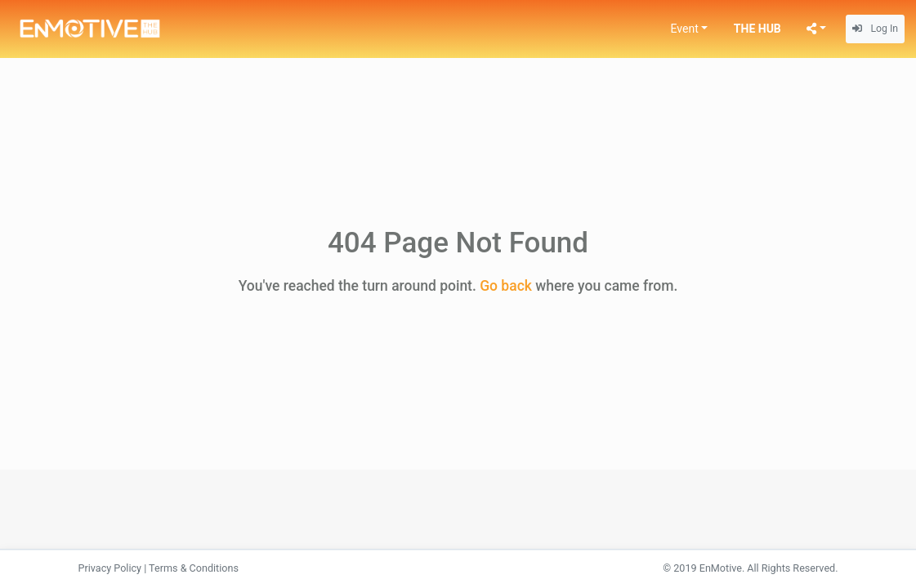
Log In (875, 29)
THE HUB (757, 29)
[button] (690, 29)
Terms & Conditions (194, 568)
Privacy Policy (110, 568)
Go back (506, 286)
